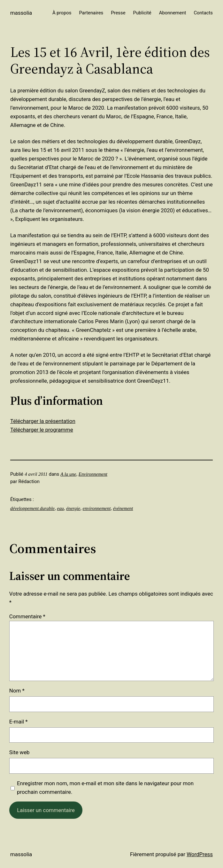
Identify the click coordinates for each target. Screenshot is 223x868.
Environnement (93, 474)
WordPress (200, 854)
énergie (73, 508)
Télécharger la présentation (43, 421)
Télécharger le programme (42, 430)
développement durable (32, 508)
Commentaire (27, 616)
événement (123, 508)
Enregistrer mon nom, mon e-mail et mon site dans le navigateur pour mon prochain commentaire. (105, 788)
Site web (19, 752)
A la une (68, 474)
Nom (17, 691)
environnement (97, 508)
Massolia (21, 13)
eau (60, 508)
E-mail (19, 722)
